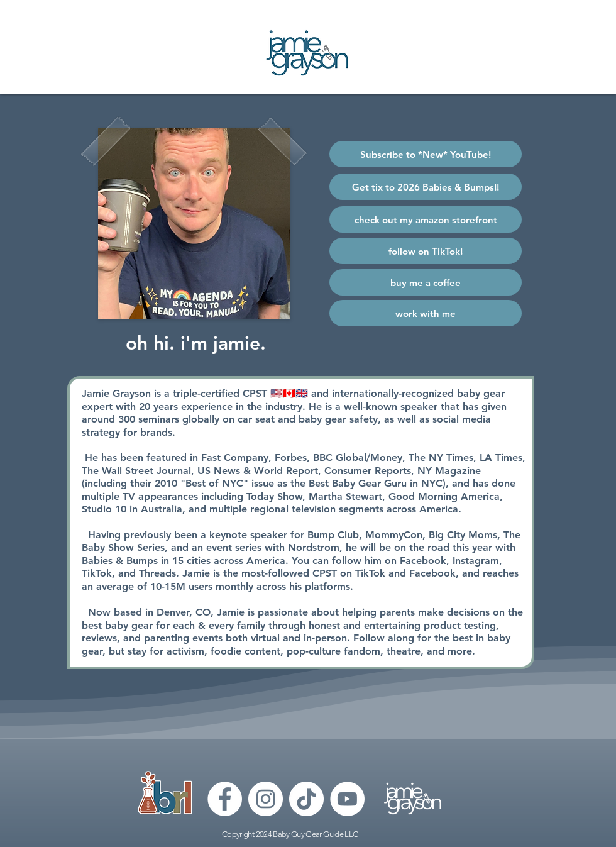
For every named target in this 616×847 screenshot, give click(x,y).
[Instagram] (266, 799)
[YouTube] (347, 799)
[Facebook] (225, 799)
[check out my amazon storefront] (426, 219)
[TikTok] (306, 799)
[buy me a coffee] (426, 282)
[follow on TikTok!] (426, 251)
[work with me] (426, 313)
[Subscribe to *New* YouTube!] (426, 154)
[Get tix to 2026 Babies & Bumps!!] (426, 187)
